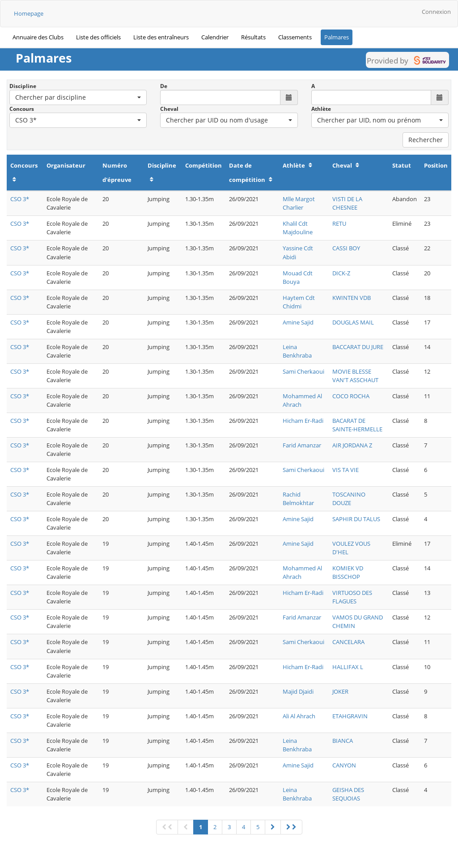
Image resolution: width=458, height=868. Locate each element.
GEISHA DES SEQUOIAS (348, 794)
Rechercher (426, 140)
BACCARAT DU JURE (358, 347)
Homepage (29, 13)
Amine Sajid (298, 322)
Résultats (253, 37)
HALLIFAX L (348, 667)
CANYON (344, 765)
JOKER (340, 691)
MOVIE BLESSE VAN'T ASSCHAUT (355, 376)
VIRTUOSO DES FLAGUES (352, 597)
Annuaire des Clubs (38, 37)
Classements (295, 37)
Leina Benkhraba (297, 351)
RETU (339, 223)
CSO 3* (20, 199)
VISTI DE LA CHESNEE (347, 203)
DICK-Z (341, 273)
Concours (22, 109)
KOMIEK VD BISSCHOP (348, 572)
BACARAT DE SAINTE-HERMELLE (357, 425)
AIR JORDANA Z (352, 445)
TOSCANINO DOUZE (349, 499)
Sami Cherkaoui (303, 371)
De (164, 86)
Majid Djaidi (298, 691)
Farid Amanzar (302, 445)
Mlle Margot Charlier (299, 203)
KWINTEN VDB (352, 298)
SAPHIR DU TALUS (356, 519)
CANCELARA (348, 642)
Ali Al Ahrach (299, 716)
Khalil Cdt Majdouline (298, 228)
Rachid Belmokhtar (298, 499)
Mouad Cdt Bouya (298, 277)
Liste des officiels (98, 37)
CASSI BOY (346, 248)
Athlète (321, 109)
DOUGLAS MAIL (353, 322)
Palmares (337, 37)
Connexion (436, 12)
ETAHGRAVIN (350, 716)
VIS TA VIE (346, 470)
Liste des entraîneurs (161, 37)
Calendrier (215, 37)
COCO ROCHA (351, 396)
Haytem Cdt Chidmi (299, 302)
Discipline (23, 86)
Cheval (169, 109)
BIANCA (343, 741)
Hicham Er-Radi (303, 421)
